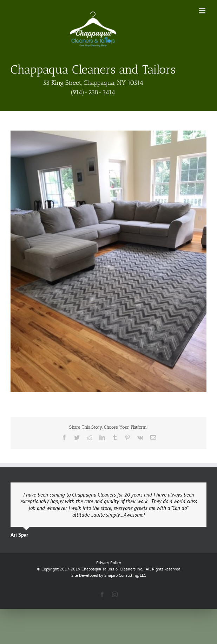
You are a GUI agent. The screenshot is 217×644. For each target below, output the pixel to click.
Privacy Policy (109, 563)
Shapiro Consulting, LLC (125, 575)
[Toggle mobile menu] (203, 11)
